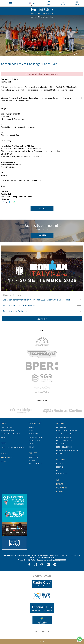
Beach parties (61, 444)
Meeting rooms (61, 428)
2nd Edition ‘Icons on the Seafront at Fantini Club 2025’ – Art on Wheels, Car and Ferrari (36, 300)
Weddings (60, 460)
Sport (4, 444)
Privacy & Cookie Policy (27, 561)
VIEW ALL (42, 209)
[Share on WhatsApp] (14, 202)
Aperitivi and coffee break (65, 435)
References (60, 454)
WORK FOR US (62, 489)
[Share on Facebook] (3, 202)
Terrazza (32, 444)
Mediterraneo (34, 435)
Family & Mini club (7, 428)
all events (42, 319)
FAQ (58, 481)
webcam (49, 3)
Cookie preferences (44, 561)
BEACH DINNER (7, 458)
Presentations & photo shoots (67, 451)
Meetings (60, 424)
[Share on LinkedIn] (10, 202)
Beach (4, 424)
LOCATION (60, 492)
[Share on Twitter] (7, 202)
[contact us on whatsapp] (80, 639)
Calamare (32, 428)
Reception (60, 468)
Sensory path (33, 458)
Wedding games (62, 474)
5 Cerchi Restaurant (36, 438)
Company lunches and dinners (67, 431)
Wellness (33, 454)
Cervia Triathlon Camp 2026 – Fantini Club (19, 306)
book (42, 641)
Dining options (35, 424)
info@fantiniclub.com (46, 558)
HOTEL (4, 462)
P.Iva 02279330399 (59, 561)
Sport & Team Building (64, 438)
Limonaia (32, 448)
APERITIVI (5, 454)
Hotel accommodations (64, 448)
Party (58, 471)
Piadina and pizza (34, 441)
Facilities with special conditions (13, 448)
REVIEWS (60, 485)
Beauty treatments (35, 464)
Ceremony (60, 464)
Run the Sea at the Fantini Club (15, 311)
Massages (32, 461)
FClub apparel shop (8, 431)
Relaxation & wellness (64, 441)
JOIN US (42, 235)
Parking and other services (11, 435)
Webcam (4, 438)
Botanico (32, 431)
